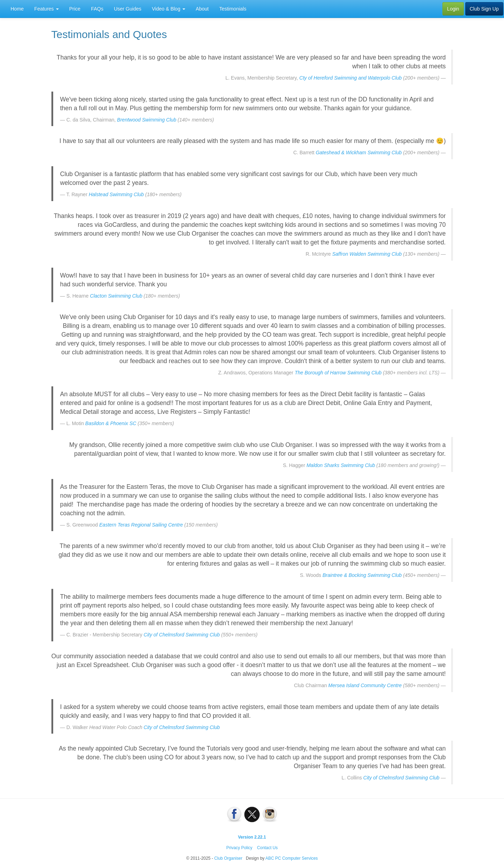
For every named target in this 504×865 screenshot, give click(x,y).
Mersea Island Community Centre (365, 685)
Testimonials (233, 9)
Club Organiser (228, 858)
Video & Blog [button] (169, 9)
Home (17, 9)
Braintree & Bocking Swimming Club (362, 575)
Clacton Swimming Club (116, 296)
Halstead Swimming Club (116, 194)
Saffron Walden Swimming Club (367, 254)
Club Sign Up (484, 9)
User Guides (127, 9)
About (202, 9)
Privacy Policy (239, 848)
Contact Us (267, 848)
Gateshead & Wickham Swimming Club (359, 153)
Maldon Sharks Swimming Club (341, 465)
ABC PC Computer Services (292, 858)
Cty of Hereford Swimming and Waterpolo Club (351, 78)
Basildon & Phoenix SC (111, 423)
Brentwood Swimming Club (147, 120)
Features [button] (46, 9)
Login (453, 9)
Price (75, 9)
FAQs (97, 9)
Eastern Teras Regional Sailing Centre (141, 525)
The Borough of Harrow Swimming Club (338, 373)
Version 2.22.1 (252, 837)
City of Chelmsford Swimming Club (182, 635)
